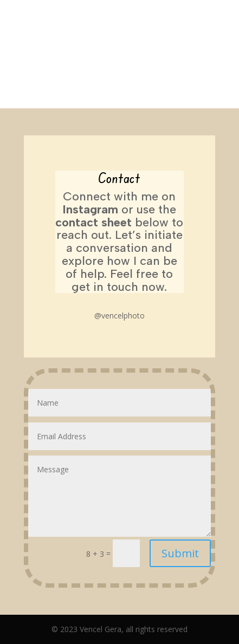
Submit (180, 553)
